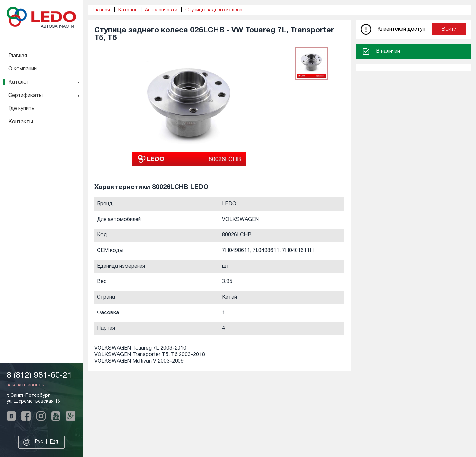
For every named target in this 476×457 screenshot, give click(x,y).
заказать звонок (25, 385)
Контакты (21, 122)
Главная (18, 56)
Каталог (19, 82)
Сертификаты (25, 96)
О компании (22, 69)
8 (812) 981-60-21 (39, 375)
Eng (54, 442)
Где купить (21, 109)
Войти (449, 29)
